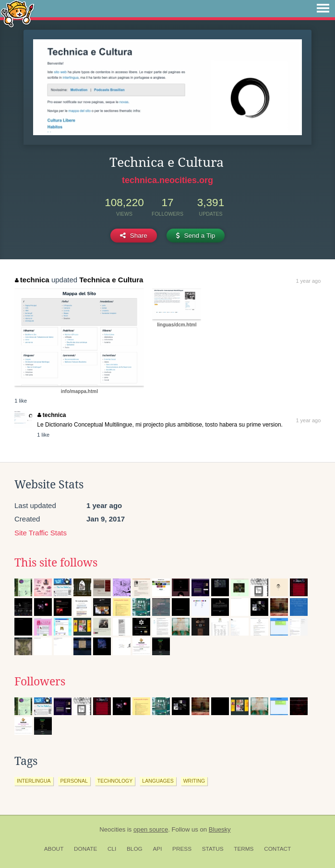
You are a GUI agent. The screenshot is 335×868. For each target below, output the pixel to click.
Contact (277, 849)
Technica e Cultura (111, 280)
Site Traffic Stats (41, 533)
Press (182, 849)
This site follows (56, 563)
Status (213, 849)
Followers (40, 682)
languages (158, 781)
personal (74, 781)
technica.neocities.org (167, 180)
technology (115, 781)
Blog (135, 849)
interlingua (34, 781)
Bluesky (220, 829)
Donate (85, 849)
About (54, 849)
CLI (112, 849)
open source (151, 829)
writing (194, 781)
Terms (244, 849)
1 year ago (308, 281)
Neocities (112, 829)
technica (32, 280)
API (157, 849)
